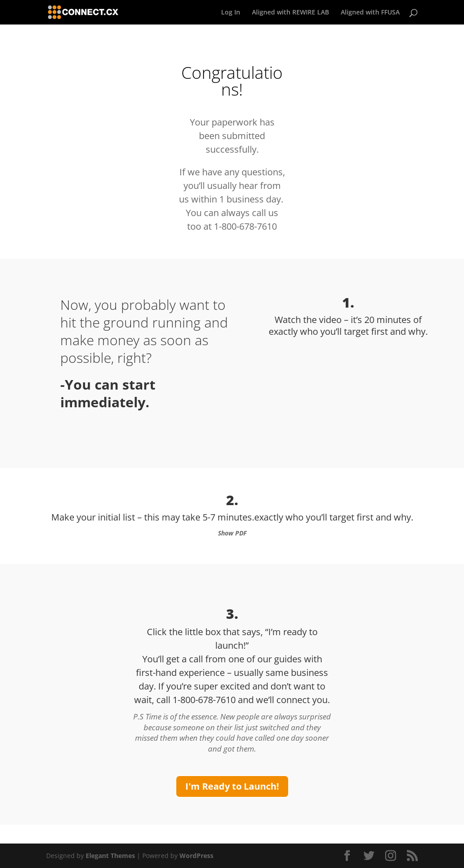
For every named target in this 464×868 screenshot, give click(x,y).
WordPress (196, 856)
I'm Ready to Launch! (232, 786)
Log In (231, 13)
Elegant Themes (110, 856)
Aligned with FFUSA (370, 13)
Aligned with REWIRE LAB (290, 13)
